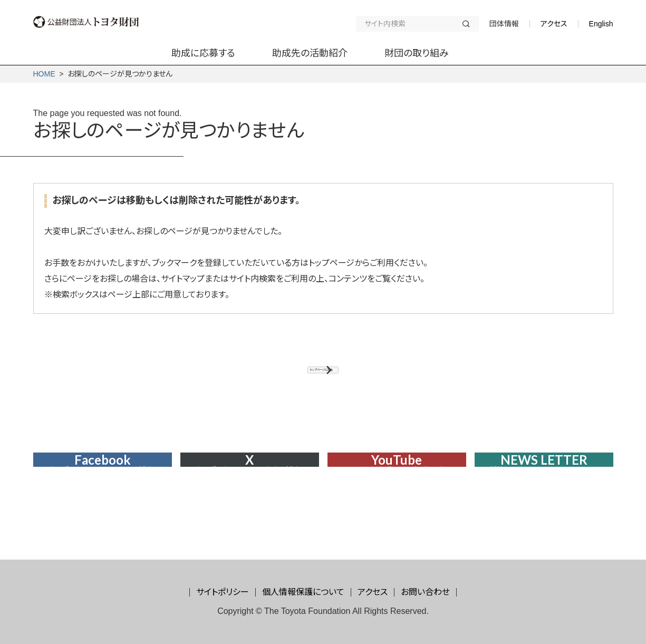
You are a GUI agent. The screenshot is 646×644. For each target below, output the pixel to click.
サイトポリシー (223, 592)
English (601, 24)
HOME (44, 74)
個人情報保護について (303, 592)
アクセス (554, 24)
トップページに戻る (317, 376)
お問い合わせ (425, 592)
